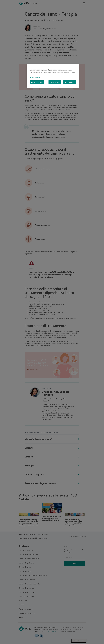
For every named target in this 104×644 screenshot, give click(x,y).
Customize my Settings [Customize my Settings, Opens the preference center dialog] (37, 82)
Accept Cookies (69, 82)
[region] (53, 76)
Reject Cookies (55, 82)
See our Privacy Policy (35, 77)
